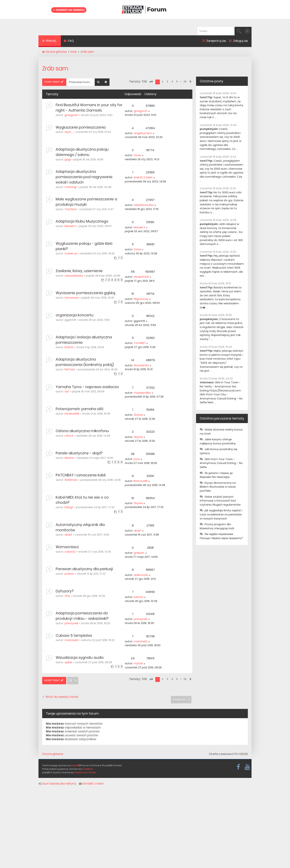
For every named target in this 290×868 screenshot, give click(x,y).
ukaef (68, 535)
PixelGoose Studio (85, 772)
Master (69, 458)
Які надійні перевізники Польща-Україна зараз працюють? (221, 536)
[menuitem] (69, 41)
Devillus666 (72, 414)
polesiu (69, 574)
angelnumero (143, 133)
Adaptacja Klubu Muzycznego (82, 221)
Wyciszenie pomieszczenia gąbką (85, 293)
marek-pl (71, 253)
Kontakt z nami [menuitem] (91, 784)
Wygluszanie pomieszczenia (81, 127)
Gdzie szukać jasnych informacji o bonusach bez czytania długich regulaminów (220, 501)
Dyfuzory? (65, 591)
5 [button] (177, 81)
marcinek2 (71, 640)
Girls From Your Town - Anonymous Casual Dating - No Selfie (221, 463)
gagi (68, 159)
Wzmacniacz (67, 547)
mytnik (138, 663)
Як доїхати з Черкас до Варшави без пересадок (216, 475)
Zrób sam (55, 68)
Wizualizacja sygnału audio (80, 658)
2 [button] (163, 81)
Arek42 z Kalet (143, 177)
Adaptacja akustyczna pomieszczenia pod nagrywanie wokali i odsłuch (84, 177)
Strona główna (53, 754)
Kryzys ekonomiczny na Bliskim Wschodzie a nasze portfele (218, 487)
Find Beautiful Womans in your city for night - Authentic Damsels (89, 108)
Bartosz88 (141, 481)
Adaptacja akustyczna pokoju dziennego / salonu (82, 152)
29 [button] (185, 81)
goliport (139, 553)
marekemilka (142, 393)
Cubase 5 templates (74, 636)
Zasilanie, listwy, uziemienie (79, 271)
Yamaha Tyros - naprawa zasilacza (87, 387)
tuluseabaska (74, 276)
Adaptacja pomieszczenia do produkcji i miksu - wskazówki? (82, 616)
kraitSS (69, 347)
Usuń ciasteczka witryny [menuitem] (57, 784)
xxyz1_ (69, 132)
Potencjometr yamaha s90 (80, 409)
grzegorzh (71, 115)
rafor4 (69, 436)
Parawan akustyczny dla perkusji (84, 569)
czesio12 (70, 552)
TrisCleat (71, 209)
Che (67, 596)
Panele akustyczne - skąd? (79, 453)
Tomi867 (140, 343)
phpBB (75, 765)
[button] (151, 82)
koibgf (69, 507)
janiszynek (71, 623)
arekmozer (141, 575)
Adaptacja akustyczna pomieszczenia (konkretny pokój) (85, 362)
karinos (139, 597)
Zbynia (138, 415)
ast (67, 391)
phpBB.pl (88, 769)
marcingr (71, 187)
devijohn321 (141, 277)
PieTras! (70, 369)
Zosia (137, 155)
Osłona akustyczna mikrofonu (82, 431)
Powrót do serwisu (69, 10)
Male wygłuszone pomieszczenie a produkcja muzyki (86, 202)
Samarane (72, 298)
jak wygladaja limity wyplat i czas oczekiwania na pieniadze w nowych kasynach (221, 514)
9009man (71, 480)
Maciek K (70, 226)
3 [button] (167, 81)
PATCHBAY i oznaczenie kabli (81, 475)
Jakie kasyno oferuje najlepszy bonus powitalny (218, 441)
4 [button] (172, 81)
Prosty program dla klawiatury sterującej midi (217, 526)
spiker (68, 662)
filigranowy (141, 299)
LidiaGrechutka (144, 205)
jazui (137, 459)
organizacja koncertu (75, 315)
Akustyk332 (141, 365)
